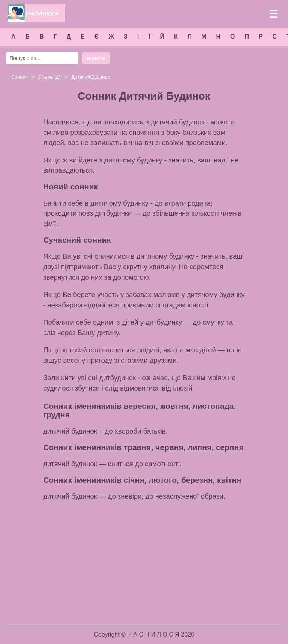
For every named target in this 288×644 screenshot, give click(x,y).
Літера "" (49, 77)
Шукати (96, 58)
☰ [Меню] (274, 14)
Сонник (19, 77)
